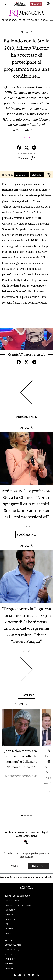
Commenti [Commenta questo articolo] (26, 158)
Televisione (33, 20)
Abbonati (36, 4)
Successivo (27, 534)
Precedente (26, 416)
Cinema (44, 20)
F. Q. (28, 138)
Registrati (38, 866)
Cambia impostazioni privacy (18, 905)
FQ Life (22, 20)
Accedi (15, 866)
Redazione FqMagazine (22, 776)
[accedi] (48, 4)
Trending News (9, 20)
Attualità (26, 32)
